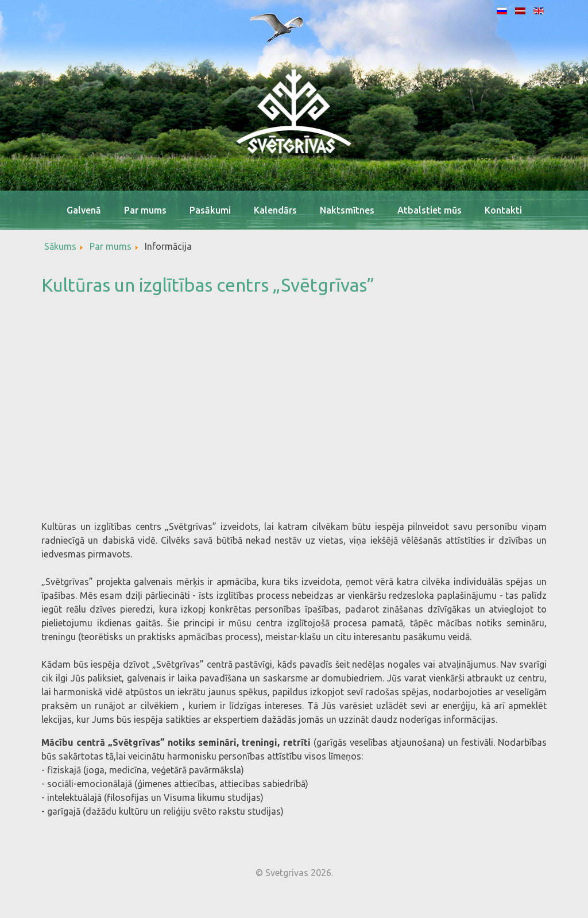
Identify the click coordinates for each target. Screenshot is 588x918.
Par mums (145, 210)
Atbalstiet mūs (430, 210)
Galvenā (84, 210)
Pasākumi (210, 210)
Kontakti (503, 210)
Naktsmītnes (347, 210)
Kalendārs (275, 210)
